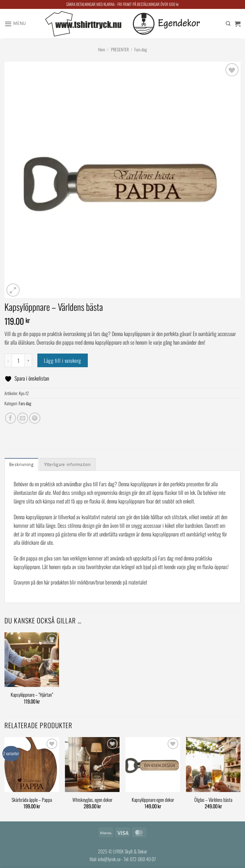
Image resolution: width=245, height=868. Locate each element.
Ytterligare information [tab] (71, 465)
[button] (16, 24)
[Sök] (228, 24)
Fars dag (141, 49)
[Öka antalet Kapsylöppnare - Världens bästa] (28, 360)
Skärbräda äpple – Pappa (32, 800)
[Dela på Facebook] (11, 418)
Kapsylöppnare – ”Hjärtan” (32, 695)
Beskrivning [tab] (22, 465)
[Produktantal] (18, 360)
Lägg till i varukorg (63, 360)
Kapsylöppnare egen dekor (153, 800)
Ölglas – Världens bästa (213, 800)
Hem (102, 49)
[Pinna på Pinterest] (35, 418)
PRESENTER (120, 49)
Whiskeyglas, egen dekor (92, 800)
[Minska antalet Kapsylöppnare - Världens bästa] (8, 360)
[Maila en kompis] (23, 418)
